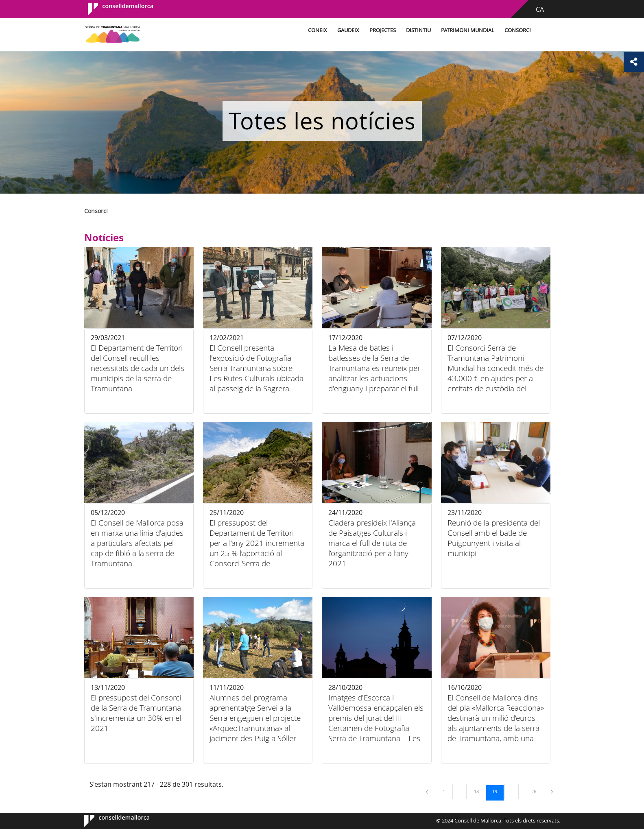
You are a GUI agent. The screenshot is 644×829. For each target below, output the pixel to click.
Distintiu (417, 30)
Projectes (381, 30)
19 (498, 791)
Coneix (316, 30)
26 (537, 791)
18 (479, 791)
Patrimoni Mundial (466, 30)
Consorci (516, 30)
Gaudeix (347, 30)
